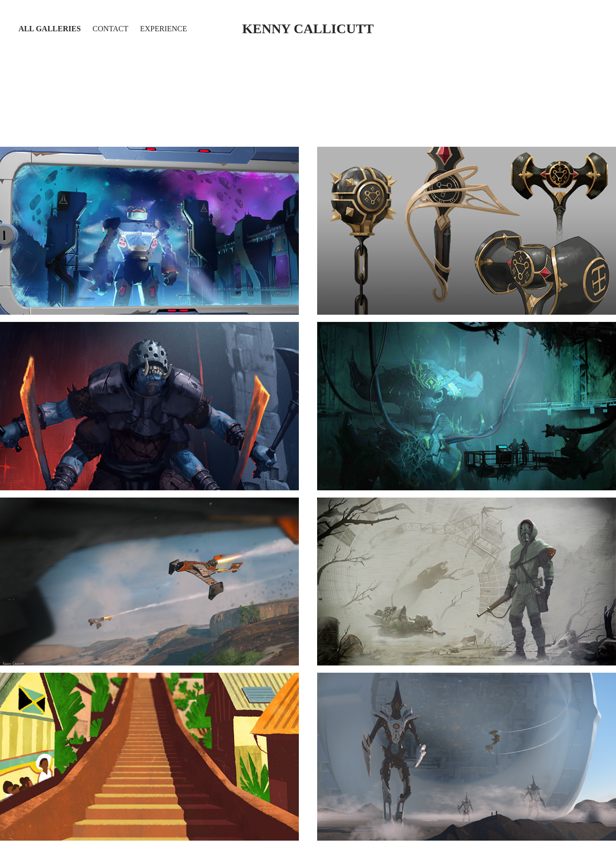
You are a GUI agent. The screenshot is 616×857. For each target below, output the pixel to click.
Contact (110, 29)
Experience (164, 29)
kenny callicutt (308, 29)
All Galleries (49, 29)
